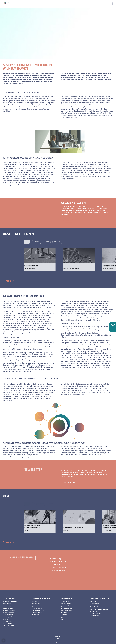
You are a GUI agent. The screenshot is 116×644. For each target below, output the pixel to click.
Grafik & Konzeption (59, 562)
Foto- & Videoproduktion (9, 625)
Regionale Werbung (8, 621)
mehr (8, 281)
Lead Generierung (7, 616)
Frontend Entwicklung (66, 601)
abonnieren (70, 483)
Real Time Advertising (8, 623)
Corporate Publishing (59, 567)
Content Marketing (95, 607)
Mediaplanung (35, 614)
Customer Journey (7, 603)
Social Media (93, 601)
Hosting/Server (65, 614)
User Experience (36, 603)
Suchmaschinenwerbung (9, 609)
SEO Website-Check (66, 618)
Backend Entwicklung (66, 603)
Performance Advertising (9, 611)
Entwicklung (56, 564)
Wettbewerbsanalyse (8, 614)
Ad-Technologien (65, 612)
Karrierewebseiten (95, 616)
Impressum (58, 637)
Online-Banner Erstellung (38, 611)
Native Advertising (95, 603)
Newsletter (6, 620)
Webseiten (64, 616)
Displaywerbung (7, 618)
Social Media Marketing (9, 612)
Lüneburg (102, 335)
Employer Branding (58, 570)
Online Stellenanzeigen (96, 614)
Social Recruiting (94, 612)
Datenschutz (58, 641)
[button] (3, 641)
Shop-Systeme (65, 607)
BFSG (62, 620)
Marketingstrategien (37, 609)
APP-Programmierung (66, 609)
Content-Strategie (94, 605)
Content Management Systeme (69, 605)
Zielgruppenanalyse (37, 612)
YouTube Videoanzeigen (9, 627)
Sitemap (58, 643)
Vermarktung (56, 559)
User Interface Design (37, 601)
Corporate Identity (36, 605)
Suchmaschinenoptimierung (10, 601)
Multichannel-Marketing (9, 607)
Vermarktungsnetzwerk (9, 605)
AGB (58, 639)
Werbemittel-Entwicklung (67, 611)
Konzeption (35, 607)
